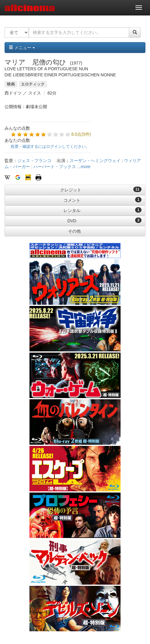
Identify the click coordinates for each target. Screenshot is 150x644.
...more (84, 167)
